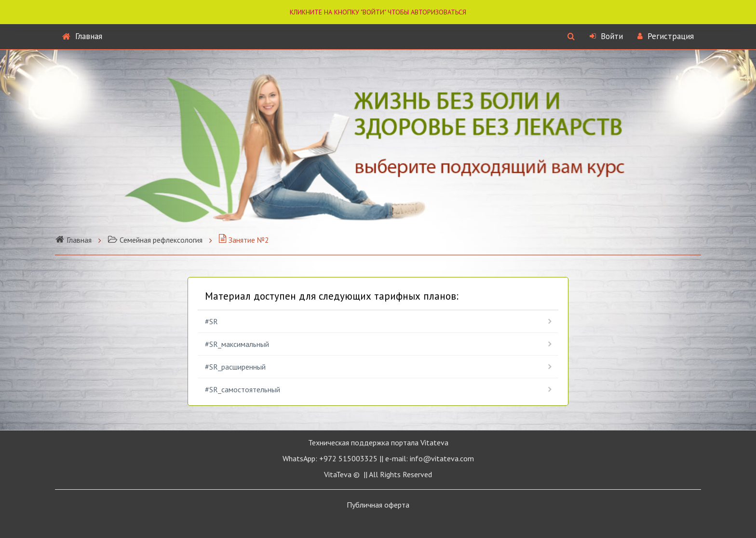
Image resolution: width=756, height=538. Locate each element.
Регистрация (666, 36)
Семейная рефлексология (155, 240)
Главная (82, 36)
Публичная (378, 505)
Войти (606, 36)
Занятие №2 (244, 240)
